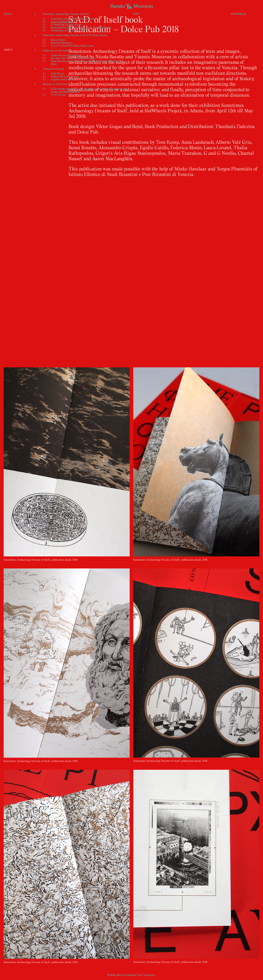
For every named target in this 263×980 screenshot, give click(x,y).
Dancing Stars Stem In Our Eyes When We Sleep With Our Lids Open (87, 62)
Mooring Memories (62, 43)
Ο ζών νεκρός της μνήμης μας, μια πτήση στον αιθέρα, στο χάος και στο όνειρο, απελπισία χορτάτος (89, 90)
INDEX (8, 14)
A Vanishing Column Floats (66, 24)
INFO (136, 14)
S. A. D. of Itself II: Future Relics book (72, 46)
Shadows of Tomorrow (55, 84)
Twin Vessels (58, 95)
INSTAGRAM (238, 14)
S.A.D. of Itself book (62, 21)
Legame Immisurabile (63, 79)
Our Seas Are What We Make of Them (73, 58)
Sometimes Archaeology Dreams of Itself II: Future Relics (75, 35)
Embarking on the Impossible (68, 30)
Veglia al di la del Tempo (65, 76)
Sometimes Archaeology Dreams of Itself (66, 14)
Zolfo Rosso (57, 73)
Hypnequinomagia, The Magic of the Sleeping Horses (81, 27)
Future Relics (58, 40)
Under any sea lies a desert (57, 50)
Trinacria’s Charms (53, 69)
